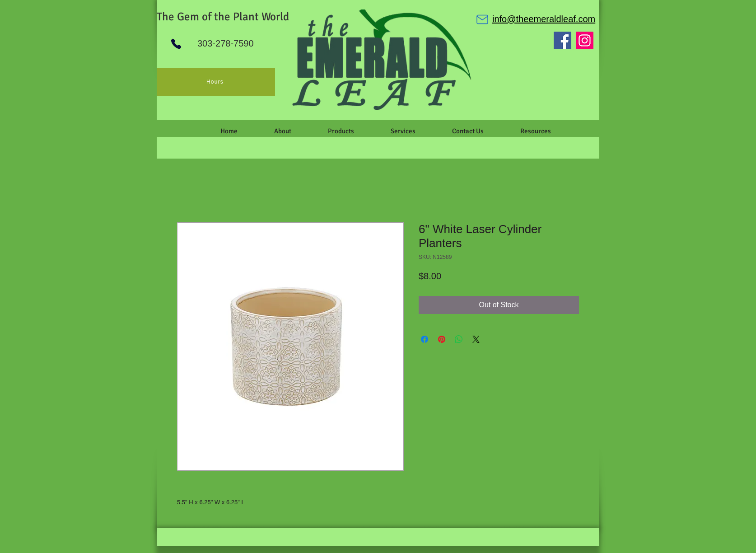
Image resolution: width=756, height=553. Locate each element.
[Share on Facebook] (425, 339)
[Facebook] (562, 40)
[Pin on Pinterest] (442, 339)
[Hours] (216, 82)
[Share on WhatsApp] (459, 339)
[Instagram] (585, 40)
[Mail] (482, 19)
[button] (282, 131)
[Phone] (176, 44)
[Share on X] (476, 339)
